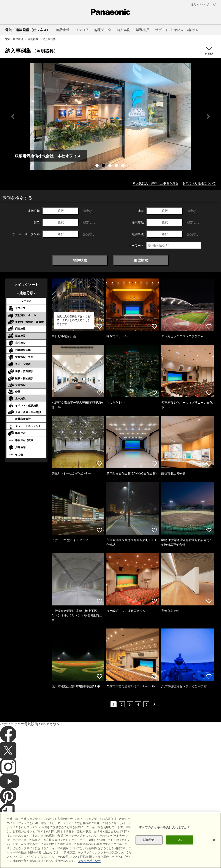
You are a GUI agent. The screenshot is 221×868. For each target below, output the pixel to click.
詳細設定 (149, 840)
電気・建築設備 (14, 39)
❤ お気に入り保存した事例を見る (155, 183)
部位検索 (141, 260)
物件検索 (80, 260)
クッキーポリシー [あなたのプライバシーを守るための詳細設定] (89, 861)
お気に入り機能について (199, 183)
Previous (13, 117)
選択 (61, 211)
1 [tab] (98, 166)
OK (180, 840)
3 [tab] (110, 166)
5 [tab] (123, 166)
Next (208, 117)
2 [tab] (104, 166)
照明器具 (33, 39)
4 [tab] (117, 166)
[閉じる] (214, 840)
